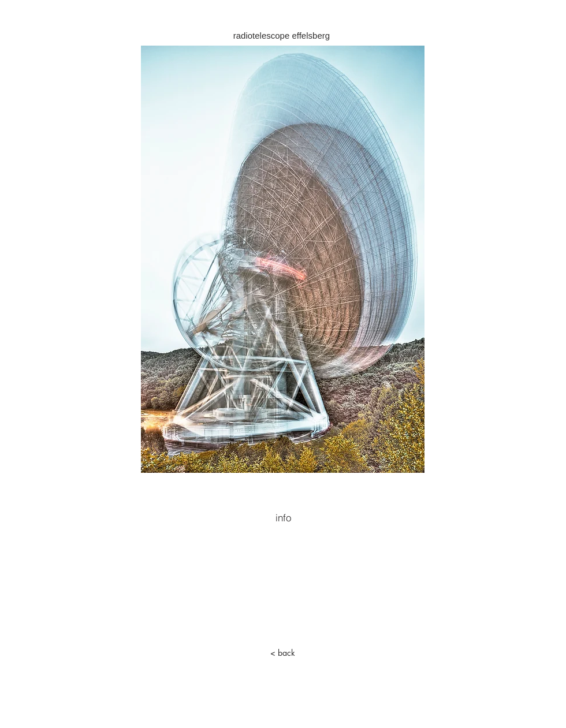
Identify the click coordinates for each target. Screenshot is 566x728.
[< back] (282, 653)
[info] (283, 517)
